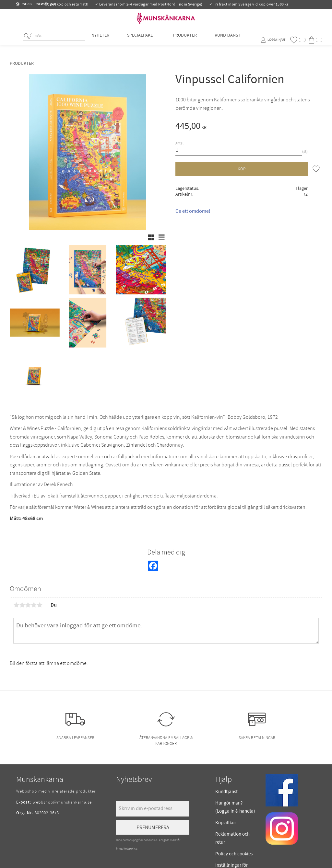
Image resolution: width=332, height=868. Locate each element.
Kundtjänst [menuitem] (228, 40)
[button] (298, 40)
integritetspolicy (127, 849)
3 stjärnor (28, 605)
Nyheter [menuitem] (100, 40)
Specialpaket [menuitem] (141, 40)
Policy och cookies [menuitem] (234, 854)
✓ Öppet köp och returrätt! (65, 4)
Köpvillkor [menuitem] (226, 823)
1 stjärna (16, 605)
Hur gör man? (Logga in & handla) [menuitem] (235, 807)
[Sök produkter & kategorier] (59, 41)
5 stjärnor (40, 605)
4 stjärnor (34, 605)
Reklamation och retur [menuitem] (232, 838)
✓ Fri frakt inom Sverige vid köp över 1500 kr (249, 4)
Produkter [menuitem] (185, 40)
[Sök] (28, 41)
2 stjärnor (22, 605)
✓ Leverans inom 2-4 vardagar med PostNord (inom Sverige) (149, 4)
